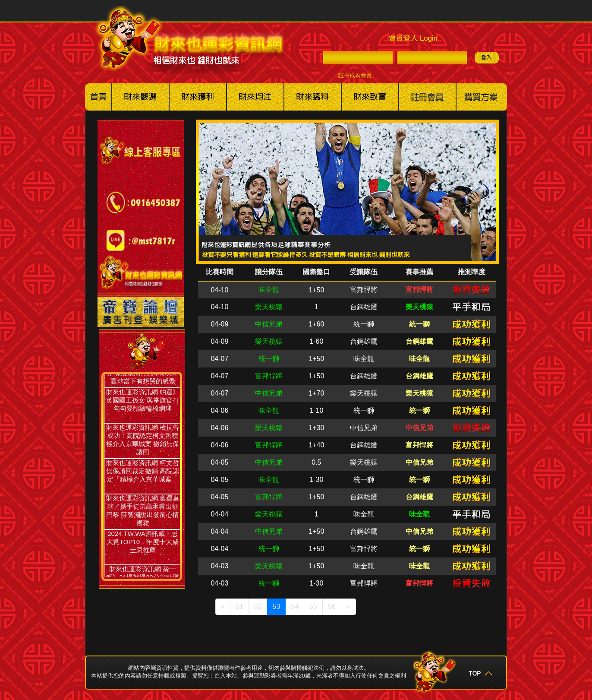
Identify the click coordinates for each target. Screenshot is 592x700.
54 (295, 607)
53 (277, 607)
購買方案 (482, 97)
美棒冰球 (255, 97)
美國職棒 (140, 97)
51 (239, 607)
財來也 (370, 97)
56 (332, 607)
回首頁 (98, 97)
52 (258, 607)
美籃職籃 (198, 97)
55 (313, 607)
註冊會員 (427, 97)
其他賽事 (313, 97)
